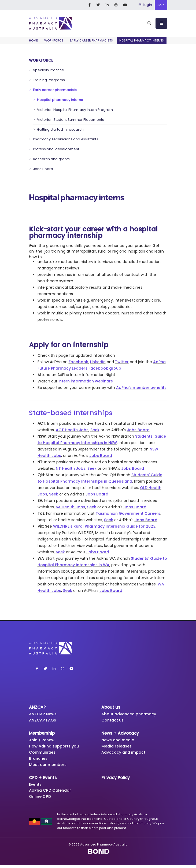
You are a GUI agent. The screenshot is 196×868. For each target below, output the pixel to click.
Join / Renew (42, 741)
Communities (43, 754)
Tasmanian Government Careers (128, 513)
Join (161, 5)
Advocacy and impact (125, 754)
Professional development (56, 149)
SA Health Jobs (71, 507)
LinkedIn (98, 362)
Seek (95, 430)
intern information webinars (86, 381)
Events (36, 786)
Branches (39, 760)
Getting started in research (60, 129)
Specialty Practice (49, 70)
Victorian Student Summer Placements (71, 120)
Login (145, 5)
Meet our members (49, 766)
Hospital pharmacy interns (60, 100)
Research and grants (51, 159)
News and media (119, 741)
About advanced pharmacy (131, 714)
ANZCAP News (43, 714)
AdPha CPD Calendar (51, 793)
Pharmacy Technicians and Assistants (66, 139)
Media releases (117, 747)
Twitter (122, 362)
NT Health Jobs (71, 468)
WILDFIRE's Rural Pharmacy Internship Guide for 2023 (104, 526)
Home (33, 40)
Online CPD (40, 799)
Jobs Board (43, 169)
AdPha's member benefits (141, 388)
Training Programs (49, 80)
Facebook (78, 362)
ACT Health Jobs (72, 430)
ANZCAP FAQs (43, 721)
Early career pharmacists (91, 40)
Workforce (54, 40)
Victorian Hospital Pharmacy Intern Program (75, 110)
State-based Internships (71, 413)
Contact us (113, 721)
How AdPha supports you (55, 747)
